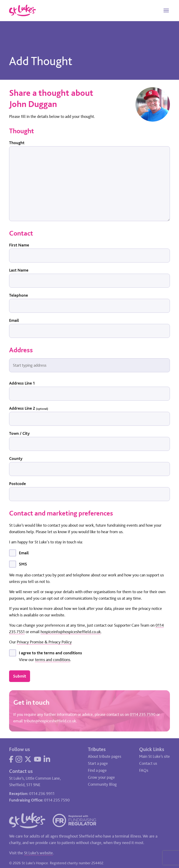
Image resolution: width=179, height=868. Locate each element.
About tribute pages (105, 756)
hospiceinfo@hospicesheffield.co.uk (71, 632)
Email (14, 320)
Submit (20, 676)
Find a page (97, 770)
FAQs (144, 770)
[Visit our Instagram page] (19, 759)
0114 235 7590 (143, 715)
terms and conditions (53, 660)
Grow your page (101, 777)
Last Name (19, 270)
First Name (19, 245)
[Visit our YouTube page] (38, 759)
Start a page (98, 763)
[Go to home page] (22, 10)
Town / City (19, 433)
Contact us (148, 763)
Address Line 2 (29, 408)
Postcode (17, 484)
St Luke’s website (38, 853)
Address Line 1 (22, 383)
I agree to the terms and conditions (50, 653)
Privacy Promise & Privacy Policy (44, 642)
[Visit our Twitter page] (28, 759)
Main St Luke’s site (155, 756)
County (16, 459)
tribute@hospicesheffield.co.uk (50, 722)
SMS (23, 564)
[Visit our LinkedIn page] (47, 759)
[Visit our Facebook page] (11, 759)
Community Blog (102, 784)
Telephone (19, 295)
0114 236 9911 (42, 794)
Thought (17, 143)
